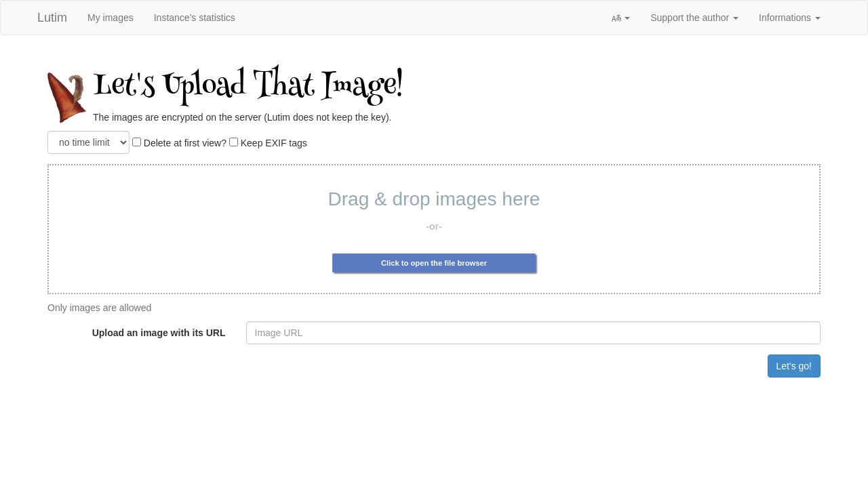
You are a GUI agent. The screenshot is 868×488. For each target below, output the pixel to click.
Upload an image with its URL (159, 333)
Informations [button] (790, 18)
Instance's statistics (195, 18)
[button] (620, 18)
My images (111, 18)
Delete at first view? (179, 143)
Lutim (52, 18)
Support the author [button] (694, 18)
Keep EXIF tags (268, 143)
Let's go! (794, 366)
